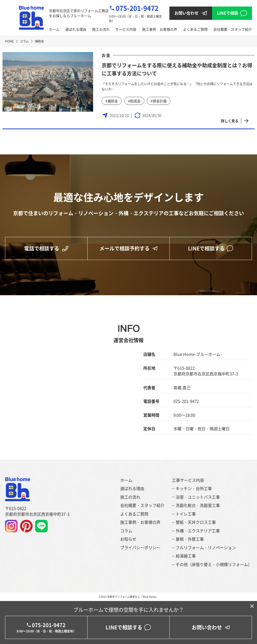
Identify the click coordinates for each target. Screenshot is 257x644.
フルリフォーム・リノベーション (206, 548)
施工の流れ (101, 29)
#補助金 (112, 101)
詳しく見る (230, 121)
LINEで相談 (228, 13)
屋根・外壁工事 (190, 539)
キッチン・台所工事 (194, 488)
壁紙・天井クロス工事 (196, 522)
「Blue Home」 (149, 597)
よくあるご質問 (195, 29)
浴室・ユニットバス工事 (198, 497)
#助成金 (134, 101)
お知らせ (128, 539)
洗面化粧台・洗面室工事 (198, 505)
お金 (106, 55)
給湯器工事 (186, 556)
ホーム (54, 29)
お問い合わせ (186, 13)
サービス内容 (126, 29)
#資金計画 (159, 101)
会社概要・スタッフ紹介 (233, 29)
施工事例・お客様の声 (160, 29)
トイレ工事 (186, 514)
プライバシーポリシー (140, 548)
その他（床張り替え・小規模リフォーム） (214, 564)
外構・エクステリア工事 (198, 531)
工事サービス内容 (188, 480)
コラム (126, 531)
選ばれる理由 (76, 29)
